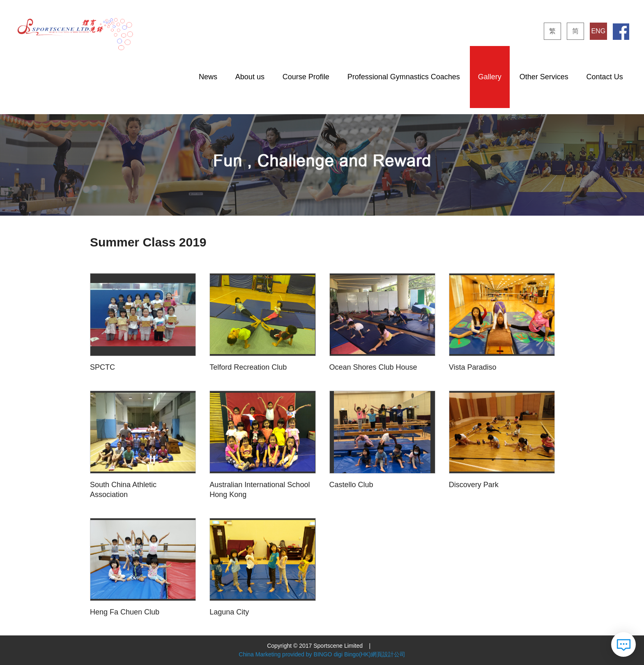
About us (250, 77)
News (208, 77)
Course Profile (306, 77)
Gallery (490, 77)
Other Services (544, 77)
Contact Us (605, 77)
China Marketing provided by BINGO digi (291, 654)
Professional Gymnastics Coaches (404, 77)
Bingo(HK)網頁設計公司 (375, 654)
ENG (598, 31)
